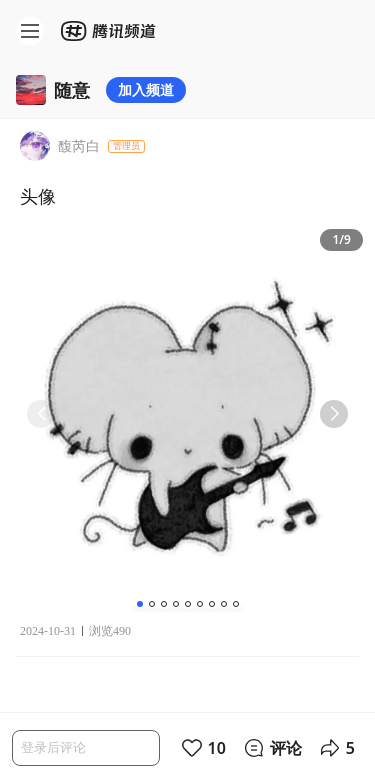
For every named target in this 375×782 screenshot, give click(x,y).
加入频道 (146, 89)
